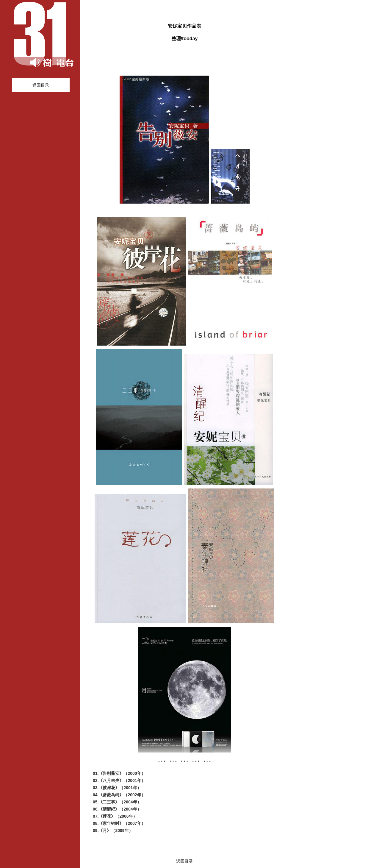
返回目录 (41, 85)
